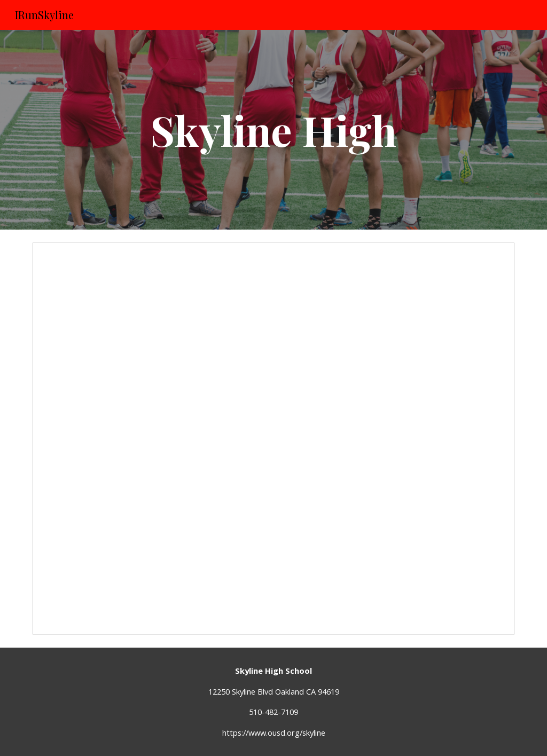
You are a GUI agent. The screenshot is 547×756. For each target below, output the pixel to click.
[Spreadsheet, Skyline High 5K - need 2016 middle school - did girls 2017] (274, 439)
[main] (273, 130)
